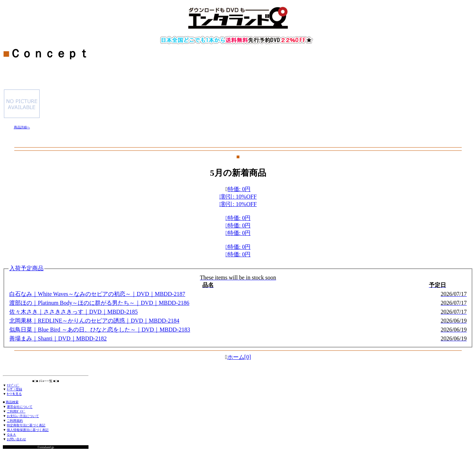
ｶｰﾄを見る (14, 394)
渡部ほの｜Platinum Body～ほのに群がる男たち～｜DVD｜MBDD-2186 (99, 303)
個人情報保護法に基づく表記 (28, 430)
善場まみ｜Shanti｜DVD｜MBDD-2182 (58, 338)
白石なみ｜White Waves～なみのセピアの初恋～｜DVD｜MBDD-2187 (97, 294)
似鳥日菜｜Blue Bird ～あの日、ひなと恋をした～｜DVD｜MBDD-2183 (100, 330)
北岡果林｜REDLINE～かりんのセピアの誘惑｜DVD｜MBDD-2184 (94, 321)
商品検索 (12, 402)
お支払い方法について (23, 416)
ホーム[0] (239, 357)
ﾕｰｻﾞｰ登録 (14, 389)
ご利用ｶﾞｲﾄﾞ (16, 411)
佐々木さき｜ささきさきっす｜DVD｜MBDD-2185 (74, 312)
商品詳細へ (22, 127)
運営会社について (20, 407)
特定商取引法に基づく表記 (26, 425)
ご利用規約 (15, 421)
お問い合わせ (16, 439)
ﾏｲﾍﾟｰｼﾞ (13, 385)
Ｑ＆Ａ (11, 435)
